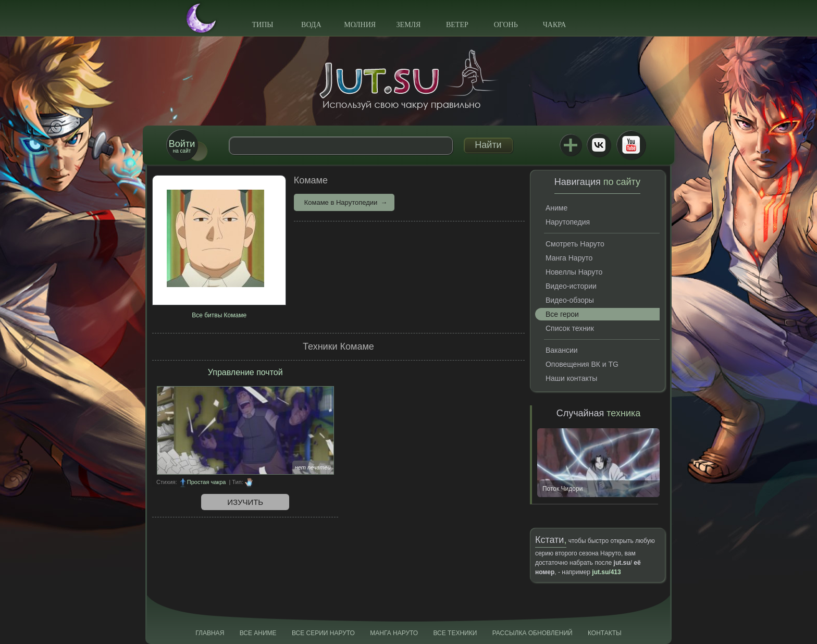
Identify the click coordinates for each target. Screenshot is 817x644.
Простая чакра (207, 482)
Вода (311, 25)
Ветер (457, 25)
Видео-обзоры (570, 300)
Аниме (556, 208)
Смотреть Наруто (575, 244)
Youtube (631, 145)
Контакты (605, 633)
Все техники (455, 633)
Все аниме (258, 633)
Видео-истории (571, 286)
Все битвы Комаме (219, 315)
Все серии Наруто (323, 633)
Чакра (555, 25)
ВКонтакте (599, 145)
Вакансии (562, 350)
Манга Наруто (569, 258)
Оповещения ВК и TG (582, 364)
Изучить (245, 502)
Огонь (506, 25)
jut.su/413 (606, 572)
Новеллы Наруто (574, 272)
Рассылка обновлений (533, 633)
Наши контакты (571, 378)
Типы (262, 25)
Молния (360, 25)
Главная (210, 633)
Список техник (570, 328)
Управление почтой (245, 372)
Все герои (562, 314)
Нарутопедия (568, 222)
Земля (409, 25)
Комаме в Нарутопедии (341, 202)
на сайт (182, 146)
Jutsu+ (571, 145)
